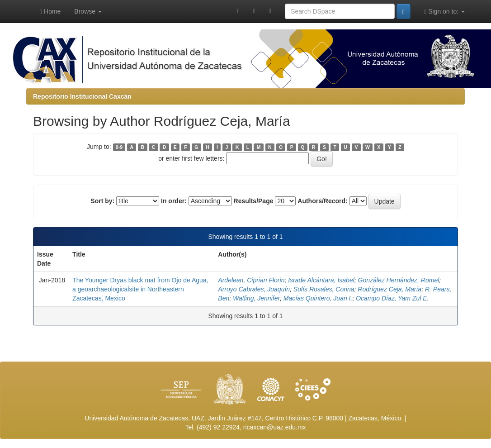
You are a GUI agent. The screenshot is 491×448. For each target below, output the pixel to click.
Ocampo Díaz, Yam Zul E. (392, 298)
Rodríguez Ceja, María (389, 289)
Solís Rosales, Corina (324, 289)
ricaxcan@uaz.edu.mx (275, 427)
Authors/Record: (322, 201)
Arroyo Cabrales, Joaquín (254, 289)
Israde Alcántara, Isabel (321, 280)
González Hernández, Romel (399, 280)
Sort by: (102, 201)
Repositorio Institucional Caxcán (82, 96)
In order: (174, 201)
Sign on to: (444, 12)
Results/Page (254, 201)
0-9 (119, 147)
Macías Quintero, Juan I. (318, 298)
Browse (88, 11)
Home (50, 12)
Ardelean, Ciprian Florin (251, 280)
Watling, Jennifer (256, 298)
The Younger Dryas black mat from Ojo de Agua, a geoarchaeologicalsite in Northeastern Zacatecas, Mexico (140, 289)
